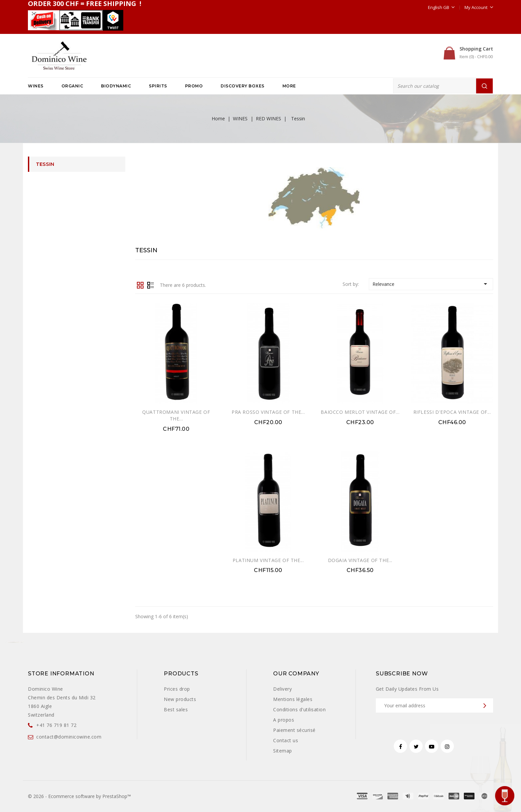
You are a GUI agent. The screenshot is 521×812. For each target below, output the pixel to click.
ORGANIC (72, 86)
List (151, 285)
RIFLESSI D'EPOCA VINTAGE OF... (452, 412)
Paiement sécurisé (294, 730)
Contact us (286, 740)
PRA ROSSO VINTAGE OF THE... (268, 412)
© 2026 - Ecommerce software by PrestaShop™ (79, 796)
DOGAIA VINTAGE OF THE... (360, 560)
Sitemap (283, 751)
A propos (284, 720)
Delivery (282, 689)
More (289, 86)
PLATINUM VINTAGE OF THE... (268, 560)
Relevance (431, 284)
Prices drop (177, 689)
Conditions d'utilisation (299, 709)
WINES (36, 86)
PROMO (194, 86)
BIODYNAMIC (116, 86)
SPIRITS (158, 86)
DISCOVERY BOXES (243, 86)
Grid (140, 285)
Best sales (176, 709)
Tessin (45, 164)
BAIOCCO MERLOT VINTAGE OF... (360, 412)
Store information (61, 674)
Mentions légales (293, 699)
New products (180, 699)
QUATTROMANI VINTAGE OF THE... (176, 415)
